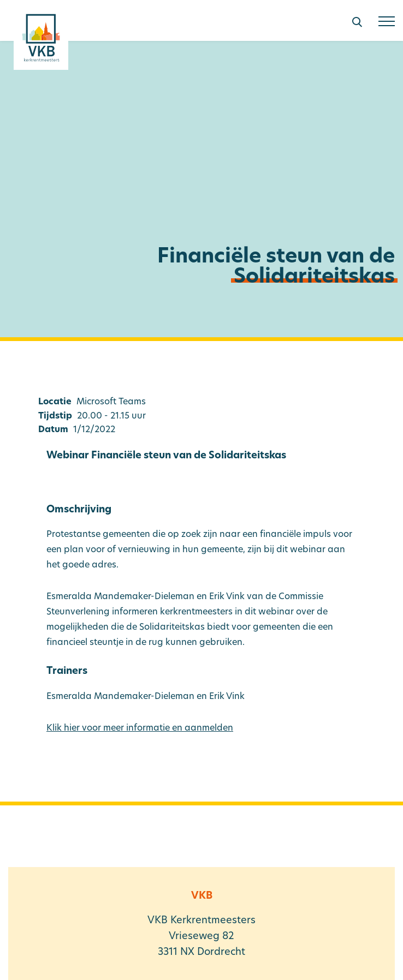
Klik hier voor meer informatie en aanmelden (140, 728)
